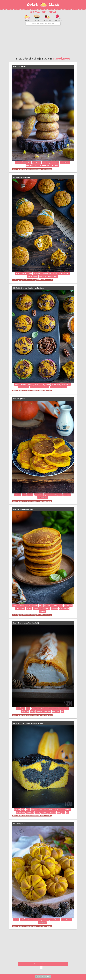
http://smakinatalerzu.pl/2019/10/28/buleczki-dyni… (37, 926)
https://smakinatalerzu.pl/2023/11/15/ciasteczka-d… (37, 169)
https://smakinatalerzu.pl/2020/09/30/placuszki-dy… (37, 615)
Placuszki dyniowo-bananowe (23, 509)
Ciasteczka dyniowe (20, 67)
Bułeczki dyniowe (19, 824)
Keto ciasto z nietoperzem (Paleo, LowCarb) (28, 723)
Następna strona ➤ (43, 964)
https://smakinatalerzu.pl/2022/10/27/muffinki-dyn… (37, 390)
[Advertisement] (43, 40)
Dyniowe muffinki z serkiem (22, 177)
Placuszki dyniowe (19, 399)
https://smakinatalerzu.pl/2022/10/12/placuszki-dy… (37, 501)
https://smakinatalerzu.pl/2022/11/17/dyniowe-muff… (38, 280)
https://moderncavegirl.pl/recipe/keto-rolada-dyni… (37, 715)
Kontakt (48, 976)
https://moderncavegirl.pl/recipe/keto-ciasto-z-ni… (37, 816)
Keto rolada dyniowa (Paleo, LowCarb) (26, 623)
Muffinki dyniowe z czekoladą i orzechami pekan (29, 288)
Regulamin (39, 976)
